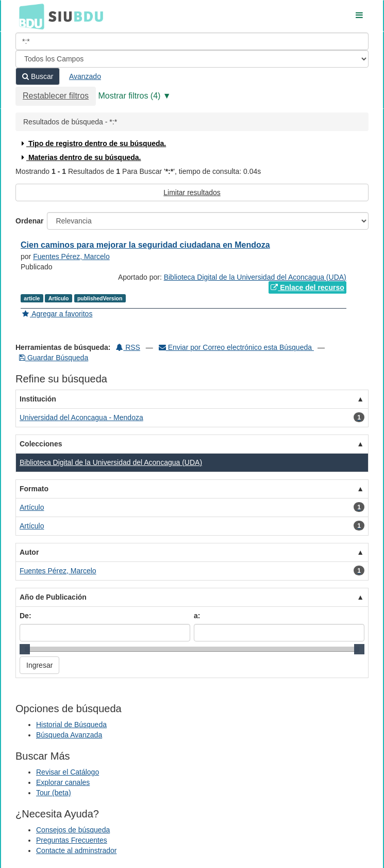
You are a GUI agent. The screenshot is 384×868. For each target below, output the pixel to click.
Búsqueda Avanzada (69, 735)
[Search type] (192, 59)
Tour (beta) (54, 793)
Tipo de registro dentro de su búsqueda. (93, 143)
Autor (29, 552)
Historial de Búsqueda (71, 725)
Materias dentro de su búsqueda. (80, 157)
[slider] (25, 649)
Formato (34, 489)
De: (26, 616)
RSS (128, 347)
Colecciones (41, 444)
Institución (38, 399)
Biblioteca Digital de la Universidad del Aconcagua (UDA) (255, 277)
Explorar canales (63, 782)
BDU (29, 16)
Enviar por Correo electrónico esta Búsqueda (236, 347)
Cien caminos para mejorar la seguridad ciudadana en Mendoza (145, 245)
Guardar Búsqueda (54, 358)
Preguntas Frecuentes (72, 840)
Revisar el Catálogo (68, 772)
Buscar (38, 76)
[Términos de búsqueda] (192, 41)
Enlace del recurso (307, 287)
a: (197, 616)
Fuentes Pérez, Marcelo (71, 256)
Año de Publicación (53, 597)
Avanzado (85, 76)
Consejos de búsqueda (73, 830)
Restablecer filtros (56, 96)
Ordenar (29, 221)
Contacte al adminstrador (76, 850)
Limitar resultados (192, 192)
